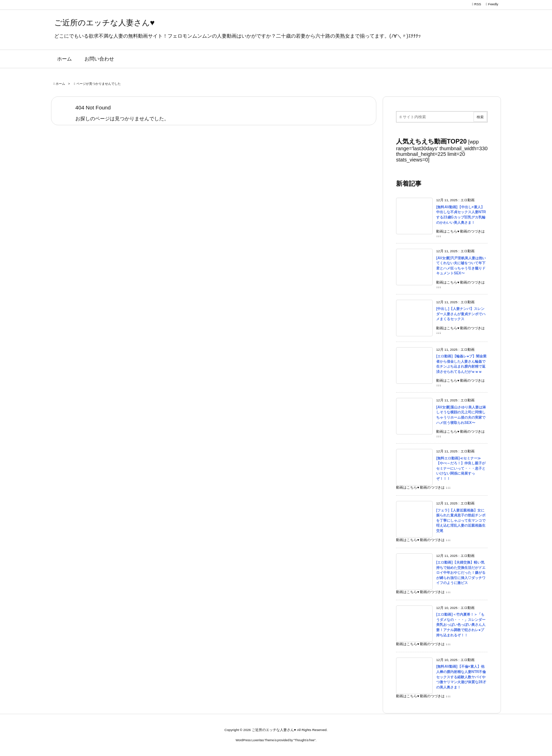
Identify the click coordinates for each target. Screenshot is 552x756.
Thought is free (305, 740)
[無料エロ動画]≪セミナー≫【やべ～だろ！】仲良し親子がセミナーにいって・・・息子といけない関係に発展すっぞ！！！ (461, 468)
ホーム (60, 84)
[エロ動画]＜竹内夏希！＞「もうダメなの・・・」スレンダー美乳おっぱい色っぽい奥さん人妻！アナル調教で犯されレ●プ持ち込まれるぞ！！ (461, 625)
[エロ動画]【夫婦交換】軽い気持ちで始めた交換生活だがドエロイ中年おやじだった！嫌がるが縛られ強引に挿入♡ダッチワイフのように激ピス (461, 573)
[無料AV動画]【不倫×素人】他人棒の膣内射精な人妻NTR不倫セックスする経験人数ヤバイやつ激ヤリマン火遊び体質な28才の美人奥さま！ (461, 677)
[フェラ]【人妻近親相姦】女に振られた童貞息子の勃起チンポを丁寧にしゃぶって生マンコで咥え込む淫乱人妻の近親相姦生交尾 (461, 520)
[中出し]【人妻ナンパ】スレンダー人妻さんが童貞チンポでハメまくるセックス (461, 314)
